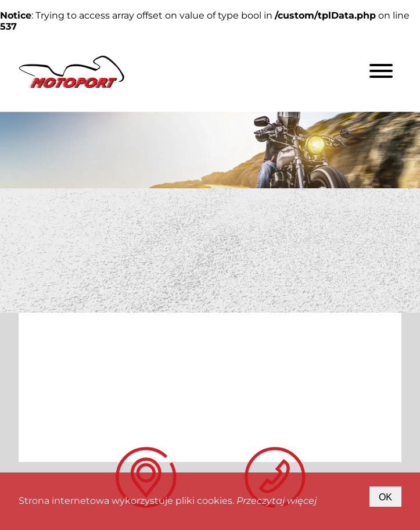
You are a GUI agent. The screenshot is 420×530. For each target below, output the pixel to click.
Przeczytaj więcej (277, 501)
